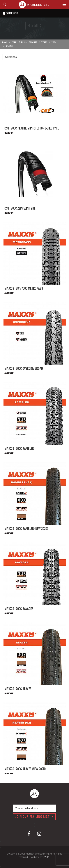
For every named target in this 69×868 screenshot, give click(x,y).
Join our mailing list (34, 817)
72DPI (46, 857)
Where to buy (10, 13)
